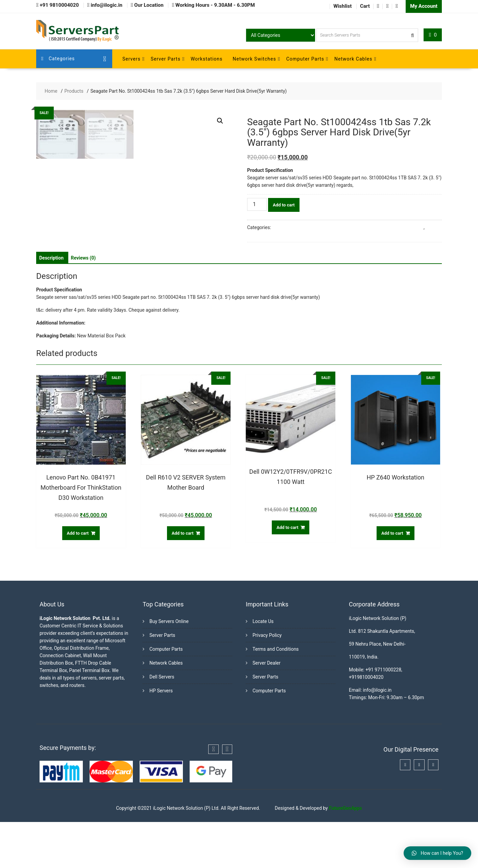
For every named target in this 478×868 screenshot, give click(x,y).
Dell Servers (162, 723)
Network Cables (353, 59)
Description (51, 304)
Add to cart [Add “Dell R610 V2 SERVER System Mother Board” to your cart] (183, 579)
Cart (365, 6)
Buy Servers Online (169, 667)
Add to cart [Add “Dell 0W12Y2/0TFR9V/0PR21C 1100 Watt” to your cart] (288, 573)
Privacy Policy (267, 681)
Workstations (207, 59)
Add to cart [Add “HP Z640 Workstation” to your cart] (392, 579)
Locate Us (263, 667)
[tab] (51, 304)
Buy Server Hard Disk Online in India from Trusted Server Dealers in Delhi (348, 227)
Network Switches (254, 59)
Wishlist (342, 6)
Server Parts (166, 59)
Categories (58, 59)
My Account (424, 6)
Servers (132, 59)
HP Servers (161, 737)
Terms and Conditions (276, 695)
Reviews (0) (83, 304)
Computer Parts (305, 59)
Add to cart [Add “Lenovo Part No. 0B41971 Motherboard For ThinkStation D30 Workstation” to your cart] (78, 579)
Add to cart (284, 205)
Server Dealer (267, 709)
